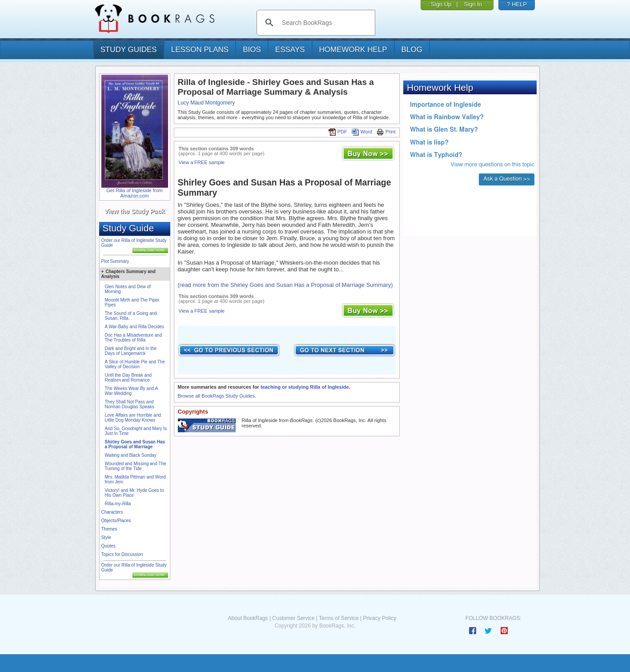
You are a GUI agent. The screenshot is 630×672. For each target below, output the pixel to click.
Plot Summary (115, 261)
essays (290, 50)
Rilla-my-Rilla (118, 504)
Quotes (108, 546)
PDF (338, 132)
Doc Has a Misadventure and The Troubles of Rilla (134, 338)
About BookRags (248, 618)
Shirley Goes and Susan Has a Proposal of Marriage (135, 444)
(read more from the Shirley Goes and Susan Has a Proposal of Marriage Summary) (285, 285)
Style (106, 537)
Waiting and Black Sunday (131, 455)
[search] (325, 23)
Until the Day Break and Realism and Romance (128, 378)
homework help (353, 50)
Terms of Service (339, 618)
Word (362, 132)
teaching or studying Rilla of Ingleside (305, 387)
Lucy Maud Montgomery (207, 103)
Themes (109, 529)
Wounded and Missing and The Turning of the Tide (136, 466)
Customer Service (293, 618)
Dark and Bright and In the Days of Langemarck (131, 351)
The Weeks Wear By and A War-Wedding (131, 391)
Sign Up (441, 4)
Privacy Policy (379, 618)
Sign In (473, 4)
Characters (112, 512)
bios (252, 50)
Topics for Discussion (122, 554)
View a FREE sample (202, 162)
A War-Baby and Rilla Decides (135, 327)
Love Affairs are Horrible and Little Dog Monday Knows (133, 418)
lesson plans (200, 50)
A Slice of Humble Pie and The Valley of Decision (135, 364)
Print (386, 132)
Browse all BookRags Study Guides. (217, 396)
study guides (129, 50)
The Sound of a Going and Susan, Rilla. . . (131, 316)
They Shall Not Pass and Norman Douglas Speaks (130, 404)
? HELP (517, 4)
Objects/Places (116, 521)
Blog (412, 50)
